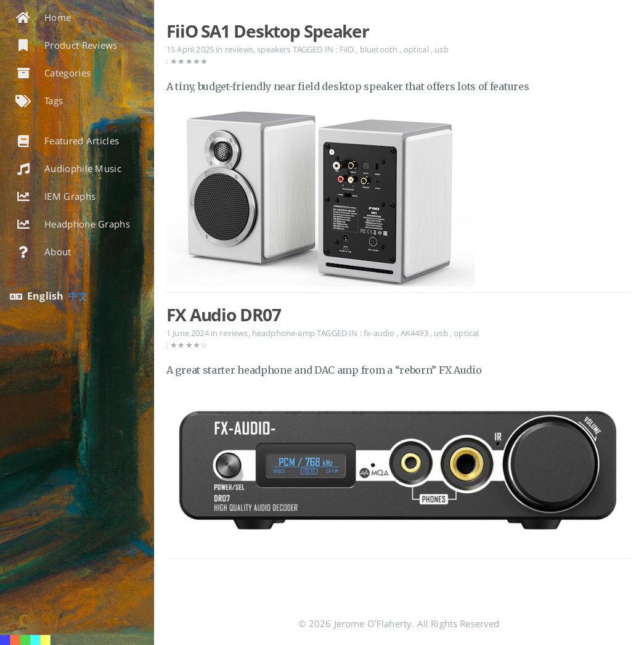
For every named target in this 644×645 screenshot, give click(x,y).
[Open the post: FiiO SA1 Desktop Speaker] (399, 201)
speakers (274, 49)
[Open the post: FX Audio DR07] (399, 468)
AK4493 (415, 333)
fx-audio (380, 333)
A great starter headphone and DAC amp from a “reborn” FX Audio (324, 370)
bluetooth (380, 49)
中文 (78, 296)
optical (417, 49)
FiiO (348, 49)
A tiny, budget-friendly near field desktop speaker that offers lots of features (348, 86)
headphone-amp (283, 333)
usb (441, 49)
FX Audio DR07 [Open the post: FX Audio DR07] (223, 314)
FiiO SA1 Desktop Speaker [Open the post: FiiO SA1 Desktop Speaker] (268, 31)
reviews (239, 49)
